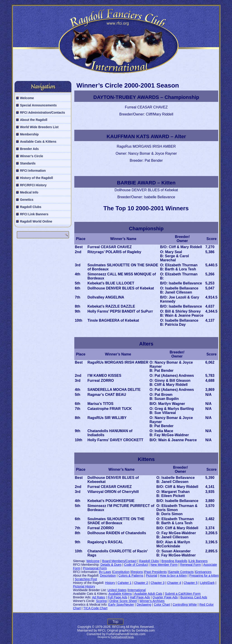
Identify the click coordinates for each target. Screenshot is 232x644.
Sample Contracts (181, 572)
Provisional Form (95, 568)
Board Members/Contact (119, 561)
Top (116, 622)
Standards (28, 163)
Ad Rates (99, 597)
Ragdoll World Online (36, 221)
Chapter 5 (190, 583)
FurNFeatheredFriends (122, 637)
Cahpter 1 (124, 583)
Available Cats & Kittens (38, 142)
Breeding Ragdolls (174, 561)
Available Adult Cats (148, 594)
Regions (137, 572)
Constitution (121, 572)
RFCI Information (33, 171)
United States (117, 590)
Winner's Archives (152, 601)
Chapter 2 (141, 583)
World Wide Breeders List (39, 127)
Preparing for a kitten (204, 575)
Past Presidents (156, 572)
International (137, 590)
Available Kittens (120, 594)
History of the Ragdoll (36, 178)
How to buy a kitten (173, 575)
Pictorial (152, 575)
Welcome (27, 98)
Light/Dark (207, 583)
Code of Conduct (136, 565)
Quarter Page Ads (165, 597)
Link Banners (198, 561)
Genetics (27, 200)
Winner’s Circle (31, 156)
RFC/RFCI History (33, 185)
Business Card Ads (194, 597)
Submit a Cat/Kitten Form (183, 594)
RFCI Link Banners (34, 214)
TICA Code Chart (95, 608)
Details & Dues (111, 565)
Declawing (144, 605)
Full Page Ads (117, 597)
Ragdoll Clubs (31, 207)
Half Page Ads (140, 597)
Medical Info (29, 192)
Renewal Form (190, 565)
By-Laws (105, 572)
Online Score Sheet (123, 601)
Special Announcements (38, 105)
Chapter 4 (174, 583)
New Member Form (164, 565)
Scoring (101, 601)
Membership (29, 134)
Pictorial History (84, 586)
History (110, 583)
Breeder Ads (29, 149)
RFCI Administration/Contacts (42, 113)
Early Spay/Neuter (121, 605)
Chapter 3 (158, 583)
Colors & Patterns (131, 575)
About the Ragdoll (34, 120)
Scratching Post (86, 579)
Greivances (204, 572)
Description (108, 575)
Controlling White (185, 605)
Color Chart (162, 605)
